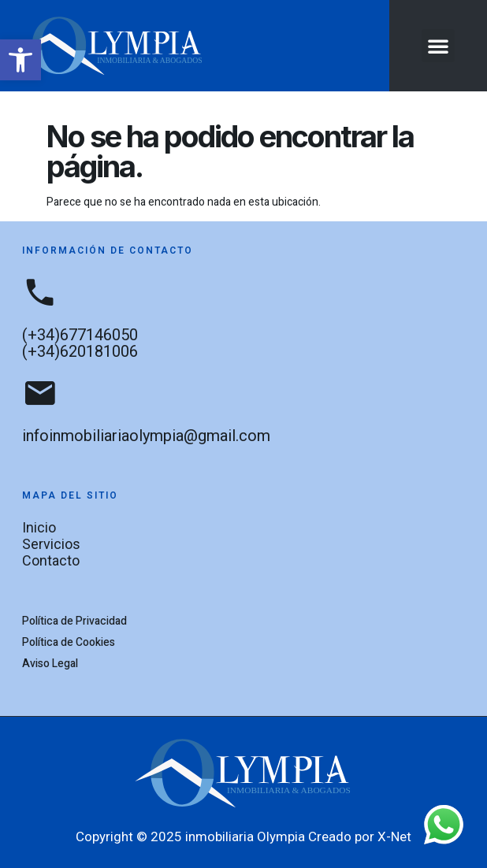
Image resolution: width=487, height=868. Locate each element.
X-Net (394, 836)
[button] (20, 60)
